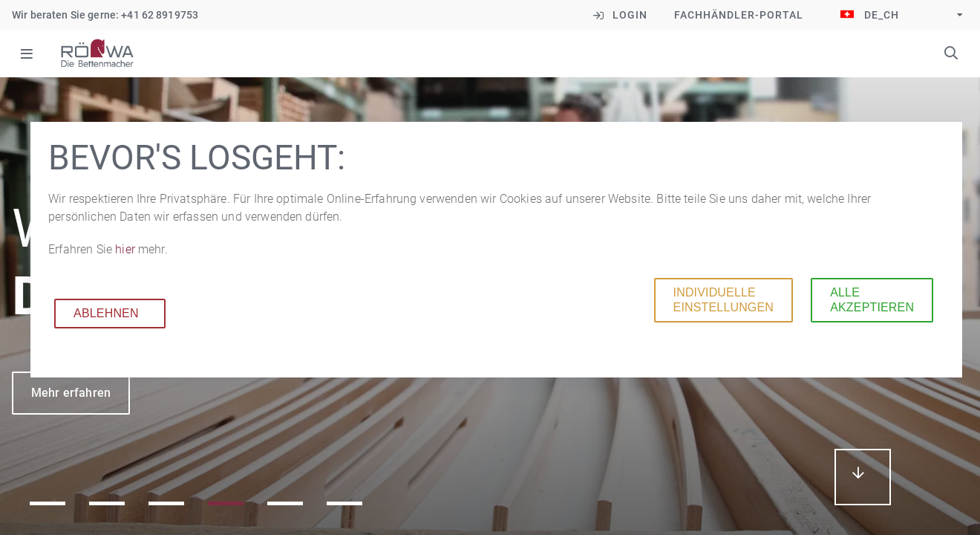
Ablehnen (103, 313)
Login (630, 15)
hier (124, 249)
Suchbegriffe (951, 53)
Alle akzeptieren (869, 300)
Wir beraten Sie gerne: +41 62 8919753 (105, 15)
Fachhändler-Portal (739, 15)
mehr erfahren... (863, 477)
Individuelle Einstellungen (720, 300)
